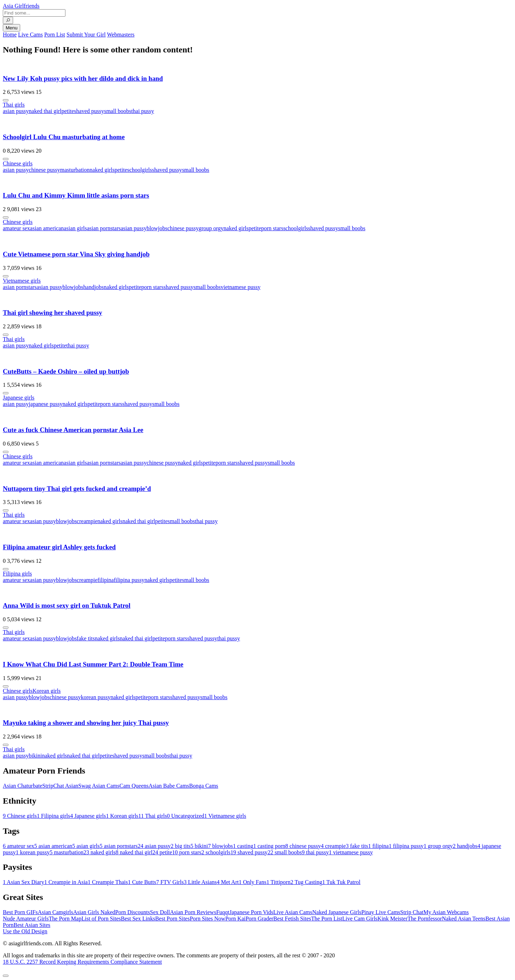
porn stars (272, 228)
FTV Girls (170, 882)
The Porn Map (65, 919)
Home (10, 35)
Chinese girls (18, 163)
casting (243, 846)
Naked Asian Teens (464, 919)
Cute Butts (142, 882)
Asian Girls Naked (94, 912)
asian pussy (16, 111)
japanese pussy (46, 404)
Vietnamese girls (22, 281)
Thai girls (14, 105)
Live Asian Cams (293, 912)
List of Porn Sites (101, 919)
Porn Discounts (133, 912)
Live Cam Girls (360, 919)
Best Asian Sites (32, 925)
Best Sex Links (138, 919)
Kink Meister (392, 919)
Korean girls (47, 691)
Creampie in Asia (66, 882)
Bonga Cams (204, 786)
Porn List (55, 35)
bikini (35, 756)
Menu (11, 28)
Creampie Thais (108, 882)
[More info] (6, 100)
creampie (87, 521)
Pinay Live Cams (381, 912)
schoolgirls (140, 170)
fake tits (86, 638)
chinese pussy (44, 170)
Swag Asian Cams (99, 786)
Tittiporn (278, 882)
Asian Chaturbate (23, 786)
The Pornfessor (425, 919)
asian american (47, 228)
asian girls (75, 228)
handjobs (94, 287)
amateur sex (16, 228)
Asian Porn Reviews (193, 912)
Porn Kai (235, 919)
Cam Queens (134, 786)
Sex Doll (160, 912)
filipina (105, 580)
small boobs (118, 111)
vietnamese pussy (241, 287)
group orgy (211, 228)
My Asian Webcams (446, 912)
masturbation (75, 170)
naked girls (102, 170)
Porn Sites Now (207, 919)
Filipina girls (17, 574)
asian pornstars (104, 228)
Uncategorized (186, 816)
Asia (21, 6)
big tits (181, 846)
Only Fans (253, 882)
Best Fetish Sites (292, 919)
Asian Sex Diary (24, 882)
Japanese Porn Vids (251, 912)
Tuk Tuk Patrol (341, 882)
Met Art (228, 882)
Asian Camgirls (56, 912)
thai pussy (143, 111)
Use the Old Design (25, 931)
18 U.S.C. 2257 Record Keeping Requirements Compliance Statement (82, 962)
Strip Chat (412, 912)
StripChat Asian (60, 786)
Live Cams (30, 35)
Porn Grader (259, 919)
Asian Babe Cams (169, 786)
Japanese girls (19, 398)
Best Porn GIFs (20, 912)
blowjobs (157, 228)
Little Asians (200, 882)
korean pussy (96, 697)
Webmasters (121, 35)
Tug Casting (306, 882)
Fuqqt (223, 912)
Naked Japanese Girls (337, 912)
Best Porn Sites (173, 919)
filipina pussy (129, 580)
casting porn (269, 846)
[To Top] (6, 976)
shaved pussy (89, 111)
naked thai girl (45, 111)
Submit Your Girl (86, 35)
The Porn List (327, 919)
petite (68, 111)
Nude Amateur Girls (26, 919)
